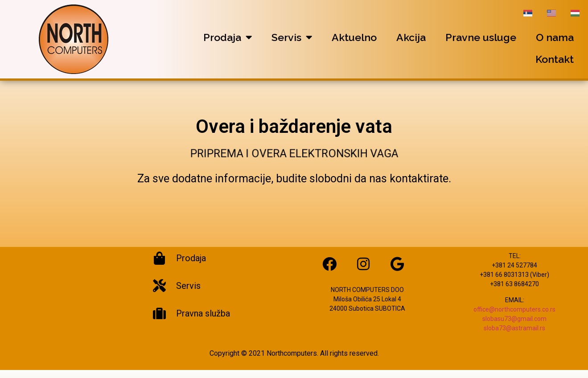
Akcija (411, 37)
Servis (292, 37)
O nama (555, 37)
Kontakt (555, 59)
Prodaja (228, 37)
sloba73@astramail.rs (514, 336)
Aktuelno (354, 37)
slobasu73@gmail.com (514, 327)
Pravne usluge (481, 37)
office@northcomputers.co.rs (514, 317)
